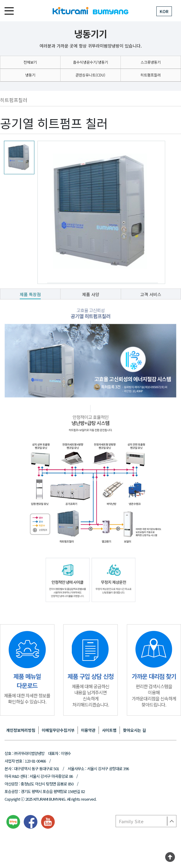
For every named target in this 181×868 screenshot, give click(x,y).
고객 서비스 (151, 294)
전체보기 (30, 62)
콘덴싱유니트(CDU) (90, 75)
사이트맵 (109, 730)
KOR (164, 11)
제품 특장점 (30, 294)
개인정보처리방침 (21, 730)
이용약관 (88, 730)
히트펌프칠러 (151, 75)
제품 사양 (91, 294)
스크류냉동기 (151, 62)
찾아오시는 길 (134, 730)
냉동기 (30, 75)
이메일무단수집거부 (58, 730)
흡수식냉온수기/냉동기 (90, 62)
